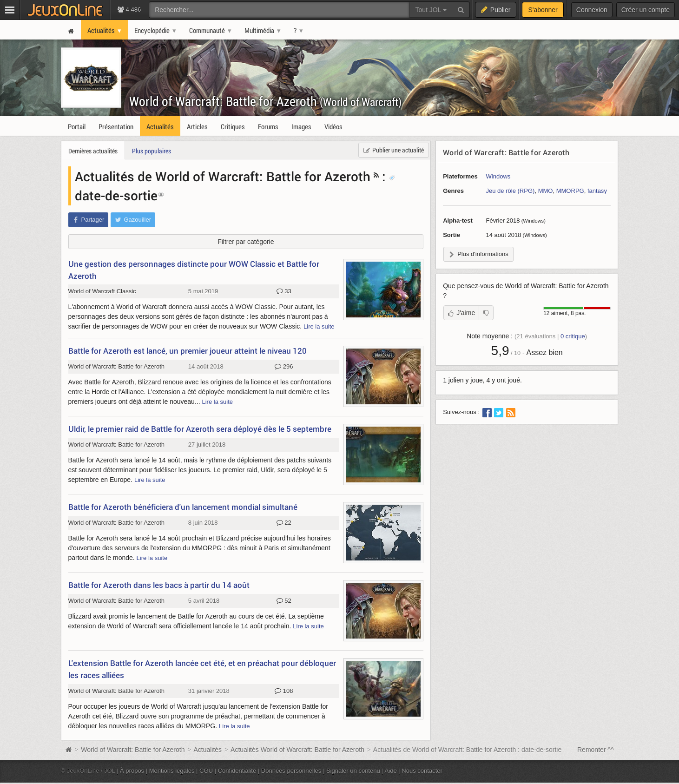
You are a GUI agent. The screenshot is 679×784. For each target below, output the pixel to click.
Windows (498, 176)
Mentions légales (172, 771)
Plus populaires (152, 151)
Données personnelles (291, 771)
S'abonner (543, 10)
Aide (391, 771)
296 (284, 367)
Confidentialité (237, 771)
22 (284, 523)
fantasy (597, 191)
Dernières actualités (93, 151)
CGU (206, 771)
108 (284, 691)
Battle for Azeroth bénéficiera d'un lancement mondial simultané (183, 507)
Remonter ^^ (596, 750)
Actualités (208, 750)
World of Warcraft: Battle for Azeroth (265, 101)
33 (284, 291)
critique (573, 336)
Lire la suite (319, 326)
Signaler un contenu (353, 771)
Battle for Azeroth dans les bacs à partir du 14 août (159, 585)
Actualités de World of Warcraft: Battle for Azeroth (223, 176)
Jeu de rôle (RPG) (511, 191)
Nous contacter (422, 771)
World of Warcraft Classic (102, 291)
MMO (546, 191)
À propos (132, 771)
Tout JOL (431, 10)
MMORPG (570, 191)
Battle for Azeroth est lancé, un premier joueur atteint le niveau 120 (188, 351)
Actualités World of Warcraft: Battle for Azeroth (297, 750)
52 (284, 601)
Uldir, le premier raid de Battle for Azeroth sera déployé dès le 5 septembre (200, 429)
